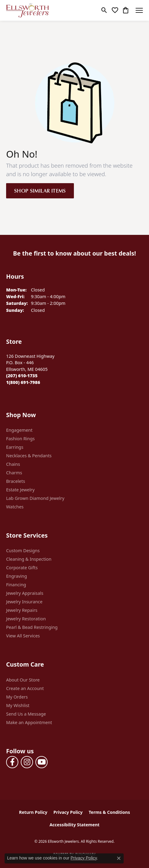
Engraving (16, 576)
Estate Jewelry (20, 490)
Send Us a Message (26, 714)
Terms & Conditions (109, 812)
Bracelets (16, 481)
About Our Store (23, 680)
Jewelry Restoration (26, 619)
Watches (15, 507)
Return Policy (33, 812)
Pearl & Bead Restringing (32, 627)
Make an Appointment (29, 722)
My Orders (17, 697)
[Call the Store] (22, 376)
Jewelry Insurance (24, 602)
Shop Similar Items (40, 190)
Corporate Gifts (22, 568)
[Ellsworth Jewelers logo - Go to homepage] (27, 10)
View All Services (23, 636)
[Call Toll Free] (23, 382)
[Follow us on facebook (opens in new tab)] (12, 762)
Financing (16, 585)
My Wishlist (18, 705)
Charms (14, 473)
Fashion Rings (20, 439)
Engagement (19, 430)
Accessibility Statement (74, 825)
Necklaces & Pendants (29, 456)
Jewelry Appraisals (25, 593)
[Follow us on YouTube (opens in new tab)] (42, 762)
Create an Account (25, 688)
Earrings (15, 447)
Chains (13, 464)
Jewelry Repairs (22, 610)
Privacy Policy (68, 812)
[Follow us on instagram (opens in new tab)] (27, 762)
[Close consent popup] (119, 858)
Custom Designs (23, 551)
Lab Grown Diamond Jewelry (35, 498)
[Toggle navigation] (139, 10)
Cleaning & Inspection (29, 559)
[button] (104, 10)
